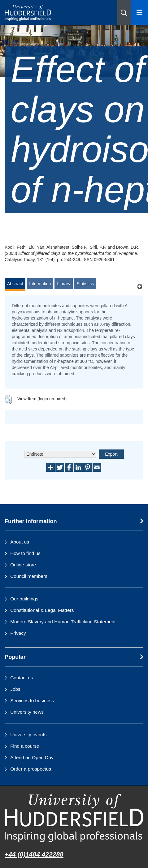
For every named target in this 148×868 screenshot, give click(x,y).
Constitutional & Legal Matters (42, 610)
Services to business (32, 700)
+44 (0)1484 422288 (34, 854)
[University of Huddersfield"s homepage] (74, 818)
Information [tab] (40, 284)
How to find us (25, 553)
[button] (124, 12)
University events (28, 735)
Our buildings (24, 599)
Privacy (18, 633)
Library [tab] (64, 284)
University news (27, 712)
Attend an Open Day (32, 757)
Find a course (25, 746)
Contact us (22, 678)
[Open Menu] (139, 12)
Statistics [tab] (85, 284)
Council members (29, 576)
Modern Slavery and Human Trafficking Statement (63, 622)
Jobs (15, 689)
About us (20, 542)
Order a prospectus (31, 769)
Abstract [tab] (15, 284)
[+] (139, 287)
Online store (23, 565)
